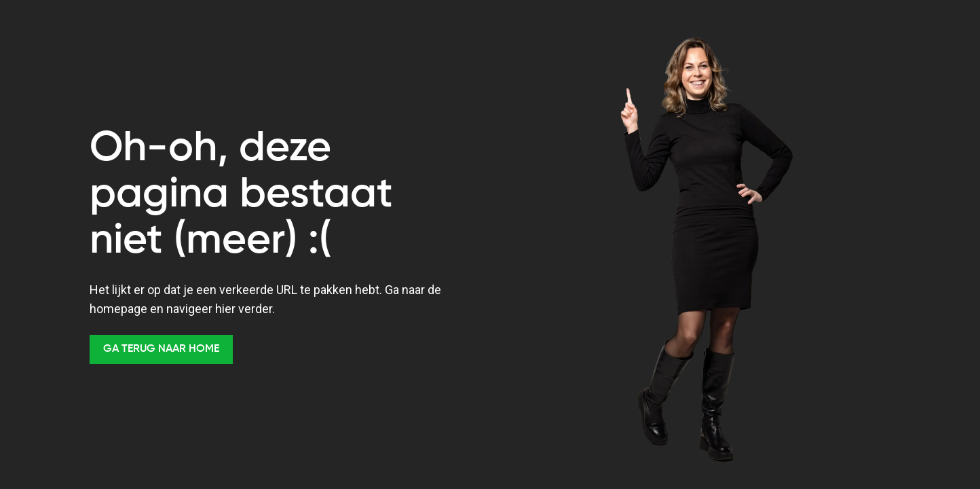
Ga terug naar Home (161, 349)
